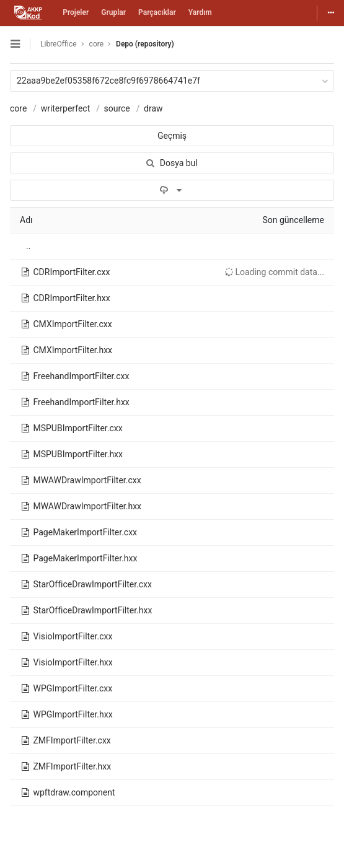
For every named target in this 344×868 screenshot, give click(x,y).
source (117, 108)
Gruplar (113, 12)
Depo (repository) (145, 44)
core (18, 108)
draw (153, 108)
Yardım (200, 12)
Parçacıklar (157, 12)
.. (28, 246)
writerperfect (66, 108)
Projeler (76, 12)
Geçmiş (172, 136)
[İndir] (172, 190)
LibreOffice (59, 44)
